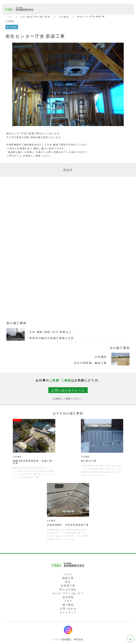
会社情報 (68, 597)
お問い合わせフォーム (68, 390)
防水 (68, 582)
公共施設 (64, 17)
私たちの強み (68, 589)
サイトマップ (68, 612)
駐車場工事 (68, 585)
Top (10, 17)
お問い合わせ (68, 608)
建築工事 (68, 578)
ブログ (68, 601)
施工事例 (68, 605)
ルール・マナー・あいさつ (68, 593)
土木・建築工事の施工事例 (35, 17)
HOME (68, 574)
